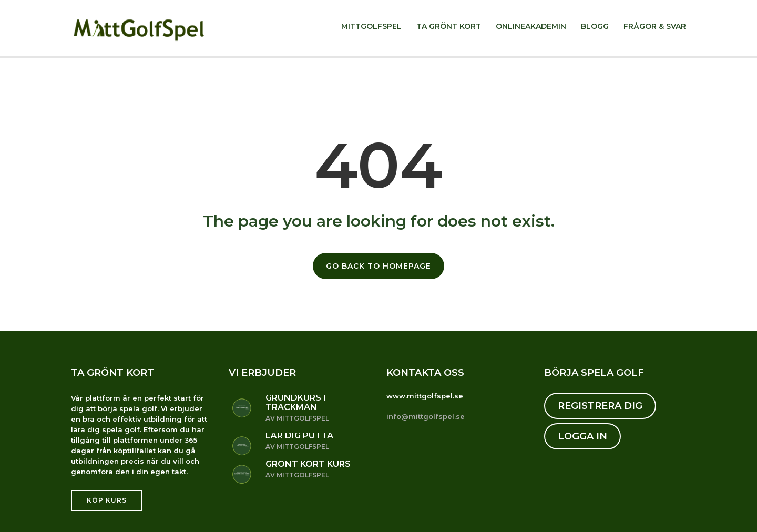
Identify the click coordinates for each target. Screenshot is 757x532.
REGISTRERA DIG (600, 406)
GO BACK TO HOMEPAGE (378, 266)
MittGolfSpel (371, 26)
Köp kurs (107, 500)
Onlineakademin (531, 26)
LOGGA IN (582, 436)
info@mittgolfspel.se (426, 416)
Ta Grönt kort (449, 26)
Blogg (595, 26)
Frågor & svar (655, 26)
